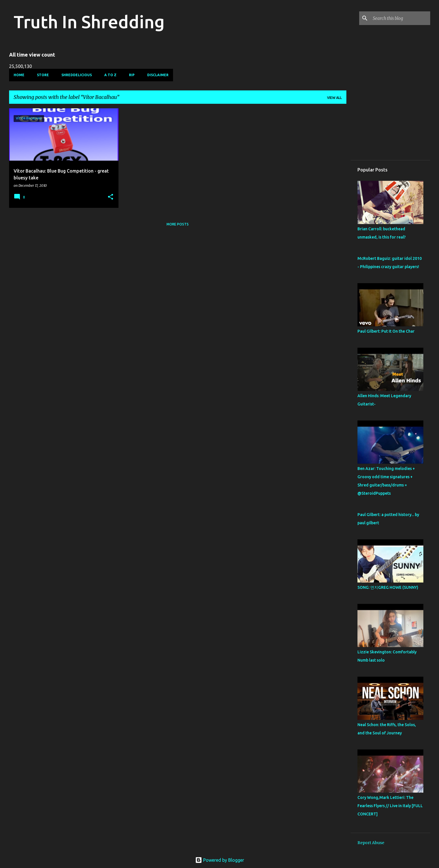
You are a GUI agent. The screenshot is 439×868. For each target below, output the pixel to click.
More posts (178, 224)
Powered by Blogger (220, 860)
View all (334, 98)
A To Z (110, 75)
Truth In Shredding (89, 22)
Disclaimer (158, 75)
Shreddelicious (77, 75)
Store (43, 75)
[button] (111, 197)
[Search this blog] (400, 18)
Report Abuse (371, 843)
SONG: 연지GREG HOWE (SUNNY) (388, 587)
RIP (132, 75)
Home (19, 75)
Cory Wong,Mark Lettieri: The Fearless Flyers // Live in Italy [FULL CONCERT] (390, 806)
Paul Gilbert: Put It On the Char (386, 331)
